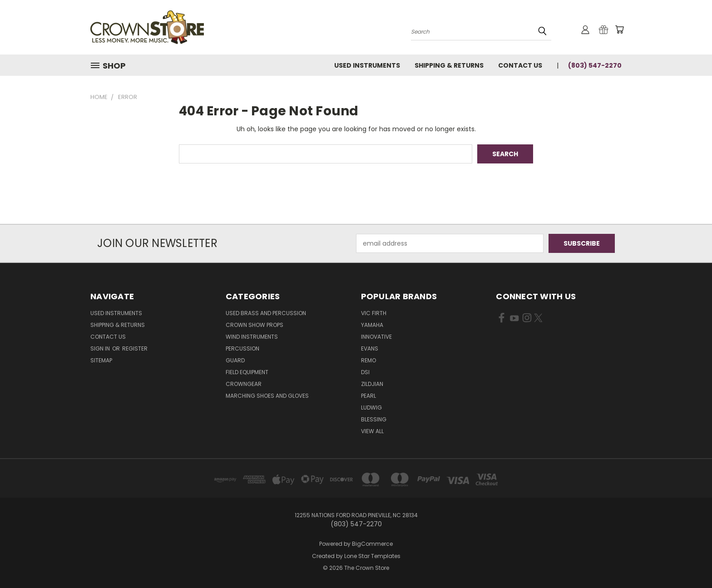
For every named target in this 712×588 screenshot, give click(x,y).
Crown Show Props (255, 325)
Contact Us (520, 65)
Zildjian (372, 384)
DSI (365, 372)
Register (135, 348)
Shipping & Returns (449, 65)
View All (372, 431)
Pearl (368, 396)
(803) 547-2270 (595, 65)
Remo (368, 360)
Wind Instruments (252, 337)
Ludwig (371, 408)
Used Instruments (367, 65)
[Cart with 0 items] (619, 30)
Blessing (374, 419)
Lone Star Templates (372, 556)
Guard (235, 360)
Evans (370, 348)
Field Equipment (247, 372)
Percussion (242, 348)
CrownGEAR (244, 384)
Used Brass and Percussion (266, 313)
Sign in (101, 348)
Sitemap (101, 360)
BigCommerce (372, 544)
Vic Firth (374, 313)
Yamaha (372, 325)
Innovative (376, 337)
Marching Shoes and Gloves (267, 396)
